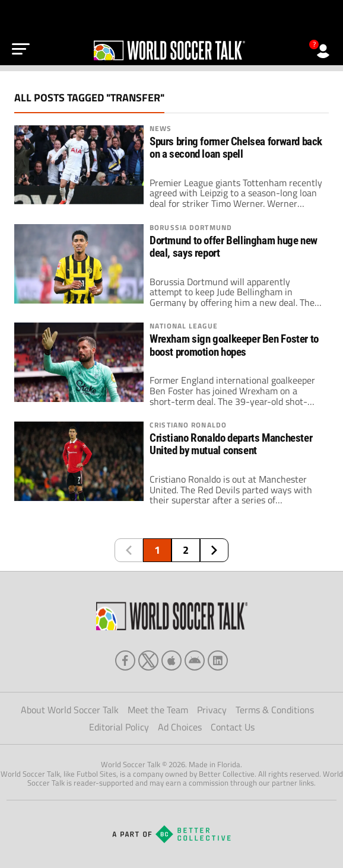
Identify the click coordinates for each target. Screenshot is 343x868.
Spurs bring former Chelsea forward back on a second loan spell (236, 148)
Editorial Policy (119, 727)
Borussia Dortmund (191, 228)
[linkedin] (218, 660)
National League (184, 326)
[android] (195, 660)
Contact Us (233, 727)
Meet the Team (158, 710)
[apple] (171, 660)
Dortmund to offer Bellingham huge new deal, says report (234, 247)
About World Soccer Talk (70, 710)
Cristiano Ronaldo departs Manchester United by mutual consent (231, 444)
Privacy (212, 710)
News (161, 129)
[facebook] (125, 660)
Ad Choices (180, 727)
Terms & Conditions (275, 710)
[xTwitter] (148, 660)
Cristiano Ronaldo (188, 425)
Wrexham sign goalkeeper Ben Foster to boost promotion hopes (234, 345)
